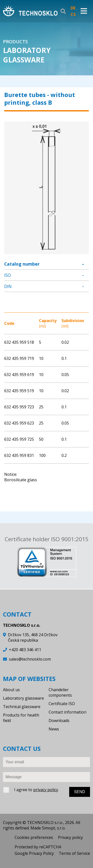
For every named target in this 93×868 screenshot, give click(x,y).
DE (73, 8)
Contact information (67, 712)
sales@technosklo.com (30, 659)
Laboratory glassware (23, 698)
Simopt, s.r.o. (54, 828)
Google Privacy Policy (34, 853)
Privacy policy (70, 837)
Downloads (59, 721)
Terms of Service (74, 853)
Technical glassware (22, 707)
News (54, 729)
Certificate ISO (62, 704)
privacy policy (46, 790)
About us (11, 690)
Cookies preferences (34, 837)
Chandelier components (60, 692)
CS (73, 14)
